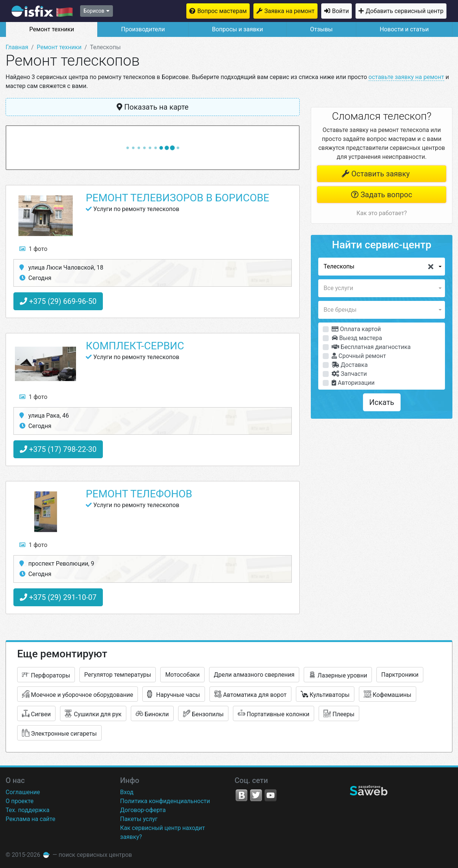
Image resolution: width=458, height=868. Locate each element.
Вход (127, 792)
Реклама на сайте (30, 819)
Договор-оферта (143, 810)
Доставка (350, 365)
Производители (143, 29)
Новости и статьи (404, 29)
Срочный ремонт (359, 356)
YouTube (271, 795)
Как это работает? (381, 213)
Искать (382, 402)
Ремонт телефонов (139, 494)
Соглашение (23, 792)
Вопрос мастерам (222, 11)
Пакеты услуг (139, 819)
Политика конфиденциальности (165, 801)
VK (241, 795)
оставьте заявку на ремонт (406, 77)
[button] (382, 267)
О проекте (20, 801)
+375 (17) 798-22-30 (58, 449)
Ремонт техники (52, 29)
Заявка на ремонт (289, 11)
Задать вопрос (381, 195)
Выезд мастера (357, 338)
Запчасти (349, 374)
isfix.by (42, 11)
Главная (17, 47)
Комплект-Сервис (135, 346)
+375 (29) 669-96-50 (58, 301)
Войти (340, 11)
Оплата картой (356, 329)
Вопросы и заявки (238, 29)
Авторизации (353, 383)
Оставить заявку (376, 174)
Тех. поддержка (28, 810)
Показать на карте (153, 107)
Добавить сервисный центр (405, 11)
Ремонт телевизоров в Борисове (177, 198)
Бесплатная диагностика (371, 347)
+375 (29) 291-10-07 (58, 597)
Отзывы (321, 29)
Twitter (256, 795)
